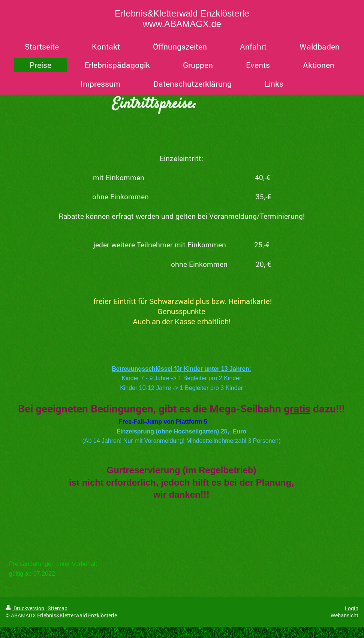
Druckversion (25, 608)
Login (352, 608)
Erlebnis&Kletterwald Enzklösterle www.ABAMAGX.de (182, 19)
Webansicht (345, 615)
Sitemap (58, 608)
